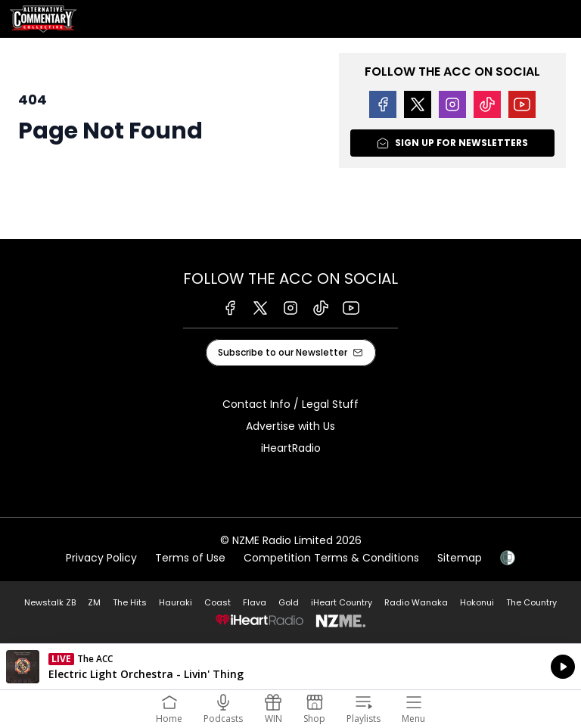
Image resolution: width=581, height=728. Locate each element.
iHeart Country (342, 602)
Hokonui (477, 602)
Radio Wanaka (416, 602)
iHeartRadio (291, 448)
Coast (217, 602)
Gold (289, 602)
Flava (255, 602)
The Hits (130, 602)
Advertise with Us (290, 426)
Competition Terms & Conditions (331, 558)
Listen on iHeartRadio (290, 667)
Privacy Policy (101, 558)
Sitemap (460, 558)
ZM (94, 602)
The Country (531, 602)
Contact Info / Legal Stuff (290, 404)
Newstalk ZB (50, 602)
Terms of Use (190, 558)
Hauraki (176, 602)
